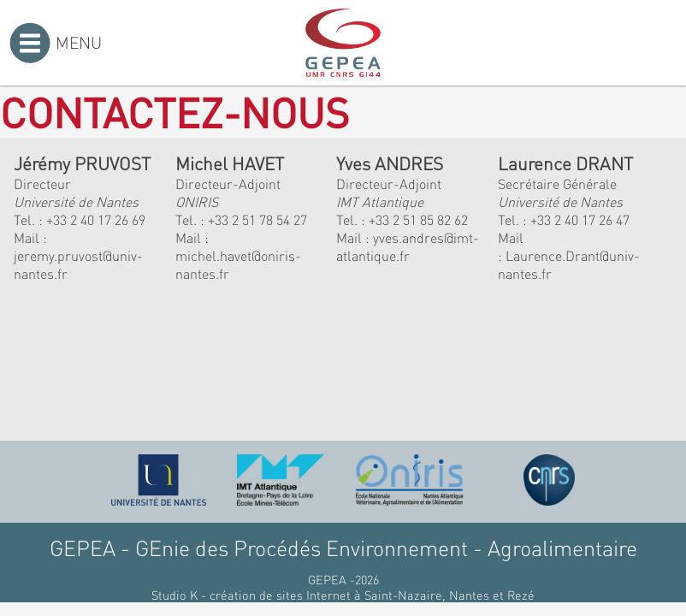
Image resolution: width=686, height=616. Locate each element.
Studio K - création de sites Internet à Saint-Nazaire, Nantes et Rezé (343, 595)
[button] (231, 377)
